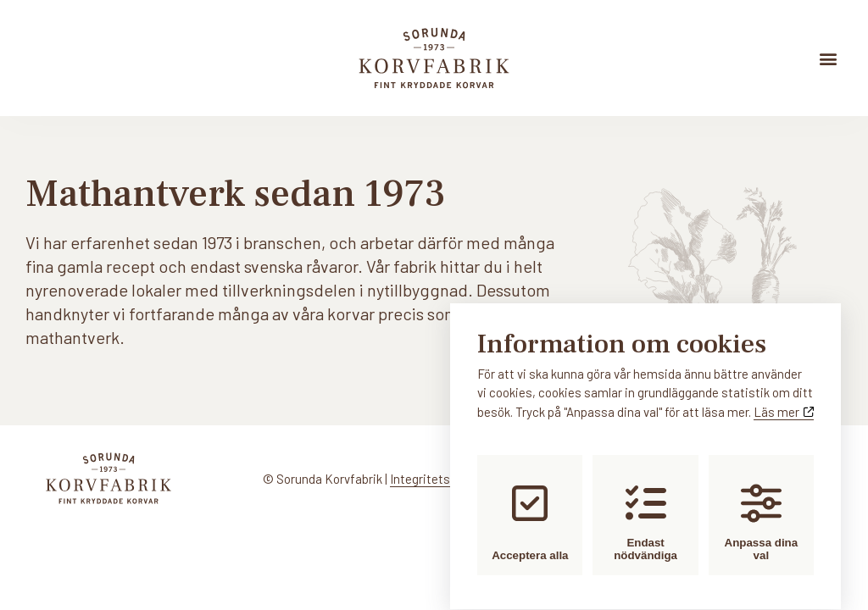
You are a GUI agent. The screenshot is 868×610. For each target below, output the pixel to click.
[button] (829, 58)
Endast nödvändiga (645, 507)
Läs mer (784, 396)
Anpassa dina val (762, 507)
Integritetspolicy (436, 479)
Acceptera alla (530, 507)
